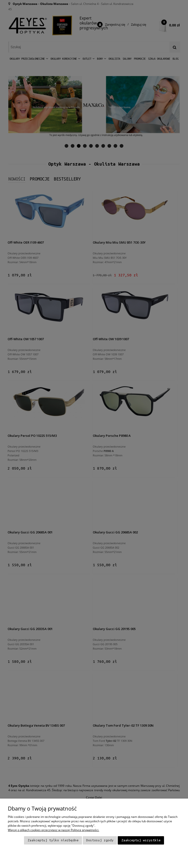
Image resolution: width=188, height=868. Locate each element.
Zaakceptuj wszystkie (141, 840)
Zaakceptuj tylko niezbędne (53, 840)
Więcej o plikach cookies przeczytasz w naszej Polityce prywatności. (53, 830)
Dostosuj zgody (100, 840)
